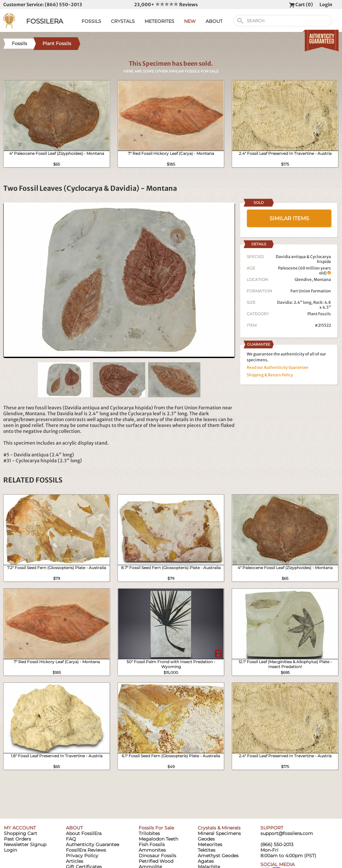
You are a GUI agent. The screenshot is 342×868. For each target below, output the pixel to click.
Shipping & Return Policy (270, 375)
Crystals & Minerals (219, 828)
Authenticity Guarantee (93, 844)
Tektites (207, 850)
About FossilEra (84, 833)
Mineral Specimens (219, 833)
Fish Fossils (152, 844)
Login (326, 5)
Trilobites (149, 833)
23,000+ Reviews (166, 5)
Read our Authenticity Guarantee (278, 367)
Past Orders (17, 839)
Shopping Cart (21, 833)
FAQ (71, 839)
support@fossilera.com (287, 833)
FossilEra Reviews (86, 850)
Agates (206, 861)
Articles (75, 861)
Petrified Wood (156, 861)
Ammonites (152, 850)
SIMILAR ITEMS (289, 218)
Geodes (206, 839)
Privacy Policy (82, 856)
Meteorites (210, 844)
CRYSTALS (123, 21)
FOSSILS (91, 21)
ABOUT (214, 21)
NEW (190, 21)
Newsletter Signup (25, 844)
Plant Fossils (319, 314)
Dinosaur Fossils (157, 856)
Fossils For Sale (156, 828)
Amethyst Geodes (218, 856)
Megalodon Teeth (158, 839)
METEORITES (159, 21)
